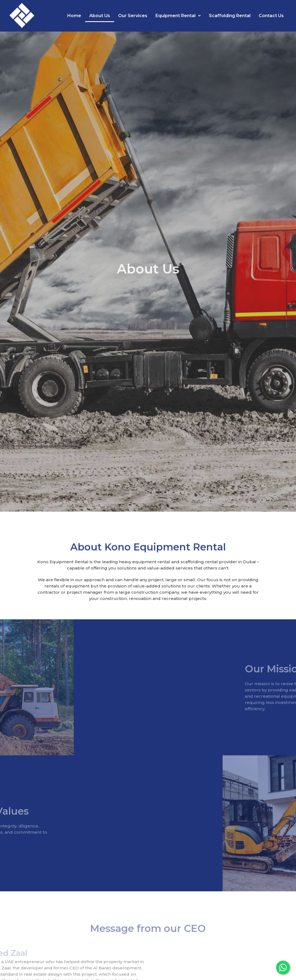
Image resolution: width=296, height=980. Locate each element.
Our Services (133, 16)
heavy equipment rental (145, 572)
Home (74, 16)
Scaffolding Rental (230, 16)
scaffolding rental (199, 572)
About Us (100, 16)
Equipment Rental (178, 16)
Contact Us (271, 16)
